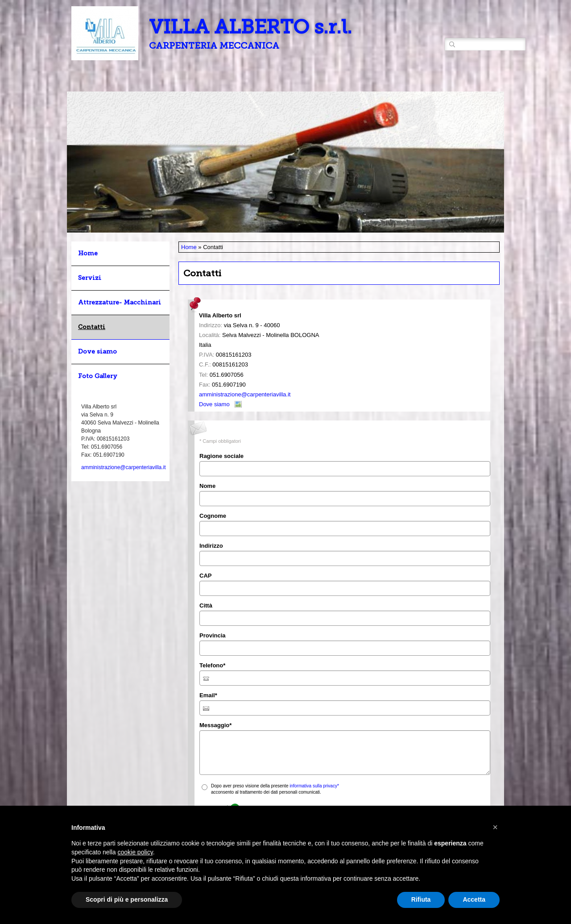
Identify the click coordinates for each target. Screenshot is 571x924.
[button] (495, 827)
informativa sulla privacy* (314, 786)
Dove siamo (214, 404)
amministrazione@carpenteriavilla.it (245, 394)
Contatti (92, 327)
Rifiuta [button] (421, 899)
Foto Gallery (98, 376)
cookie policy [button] (135, 852)
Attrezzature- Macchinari (120, 302)
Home (189, 247)
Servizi (90, 278)
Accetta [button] (474, 899)
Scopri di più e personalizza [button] (127, 899)
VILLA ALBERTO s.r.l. (250, 27)
